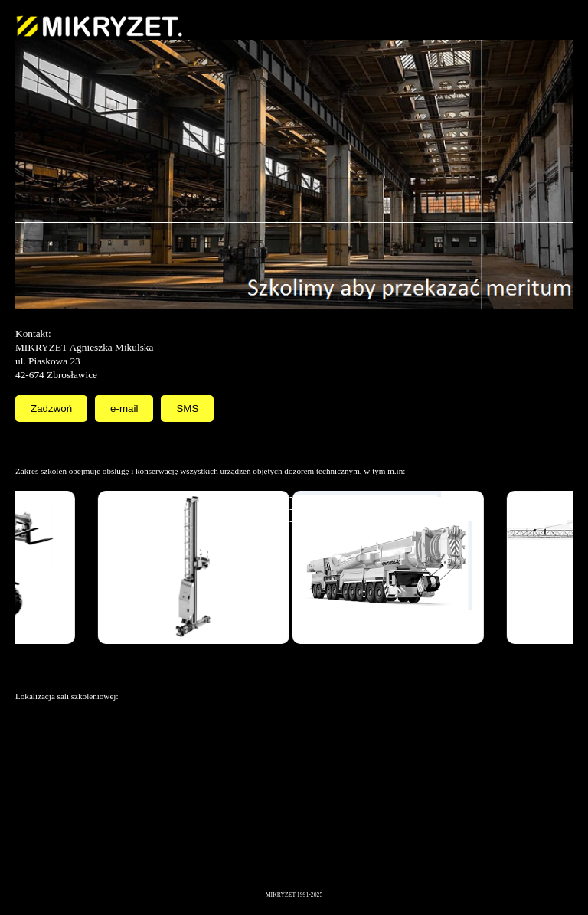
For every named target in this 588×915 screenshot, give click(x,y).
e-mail (124, 408)
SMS (187, 408)
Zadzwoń (51, 408)
